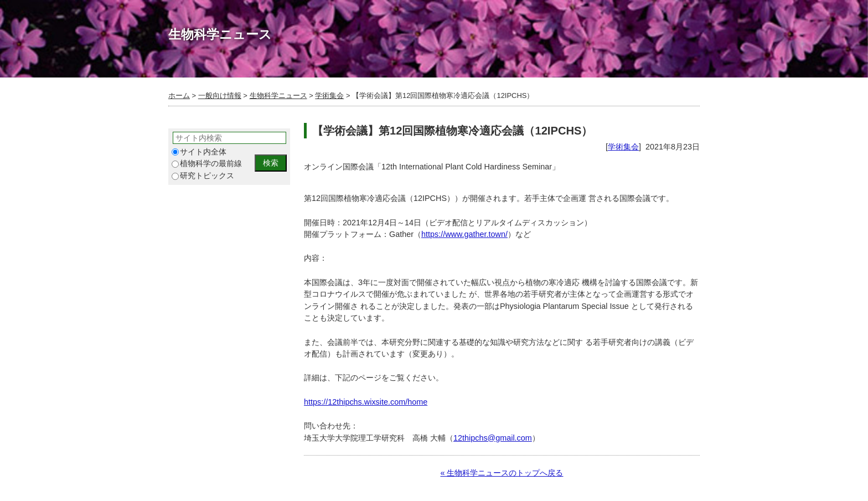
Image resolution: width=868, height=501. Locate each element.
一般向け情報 (220, 95)
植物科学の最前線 (207, 164)
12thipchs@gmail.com (493, 438)
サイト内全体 (199, 152)
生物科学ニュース (278, 95)
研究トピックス (203, 176)
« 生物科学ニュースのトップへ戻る (502, 473)
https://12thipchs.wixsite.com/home (366, 402)
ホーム (179, 95)
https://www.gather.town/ (464, 234)
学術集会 (329, 95)
